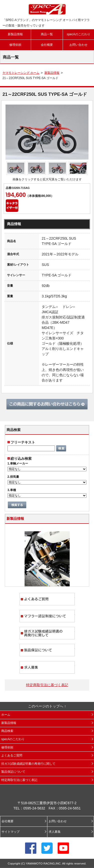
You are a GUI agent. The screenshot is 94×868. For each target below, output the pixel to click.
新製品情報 (15, 34)
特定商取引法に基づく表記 (47, 685)
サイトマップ (11, 832)
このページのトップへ (46, 706)
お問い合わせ (78, 45)
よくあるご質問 (47, 599)
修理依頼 (15, 45)
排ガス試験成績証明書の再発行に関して (47, 633)
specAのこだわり (78, 34)
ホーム (6, 715)
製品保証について (47, 650)
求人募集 (47, 667)
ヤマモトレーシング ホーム (21, 73)
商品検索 (7, 731)
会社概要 (47, 45)
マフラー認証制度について (47, 616)
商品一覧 (47, 34)
